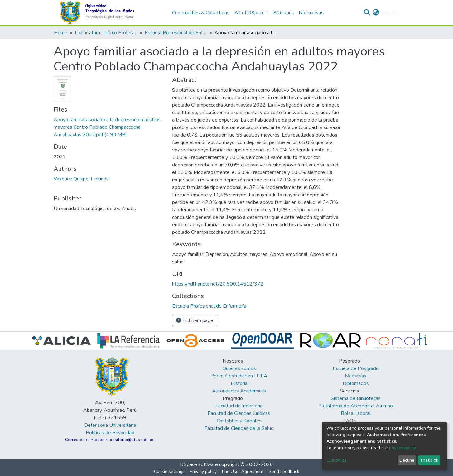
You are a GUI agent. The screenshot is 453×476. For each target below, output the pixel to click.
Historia (239, 383)
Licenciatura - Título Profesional (106, 33)
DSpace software (199, 464)
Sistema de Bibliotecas (356, 398)
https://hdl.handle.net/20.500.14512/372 (218, 284)
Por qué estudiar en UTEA (239, 376)
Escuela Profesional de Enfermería (176, 33)
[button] (376, 13)
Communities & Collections (201, 13)
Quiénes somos (239, 368)
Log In (388, 13)
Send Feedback (284, 471)
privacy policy (402, 448)
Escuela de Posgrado (356, 368)
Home (61, 33)
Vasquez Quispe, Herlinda (81, 179)
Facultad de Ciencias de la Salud (239, 428)
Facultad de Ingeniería (239, 406)
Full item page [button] (195, 320)
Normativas (311, 13)
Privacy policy (203, 471)
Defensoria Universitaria (110, 425)
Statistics (284, 13)
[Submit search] (367, 13)
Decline (407, 460)
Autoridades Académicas (239, 391)
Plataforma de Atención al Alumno (356, 406)
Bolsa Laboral (356, 413)
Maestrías (356, 376)
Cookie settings (169, 471)
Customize (337, 460)
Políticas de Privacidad (110, 433)
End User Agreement (243, 471)
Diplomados (356, 383)
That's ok (429, 460)
